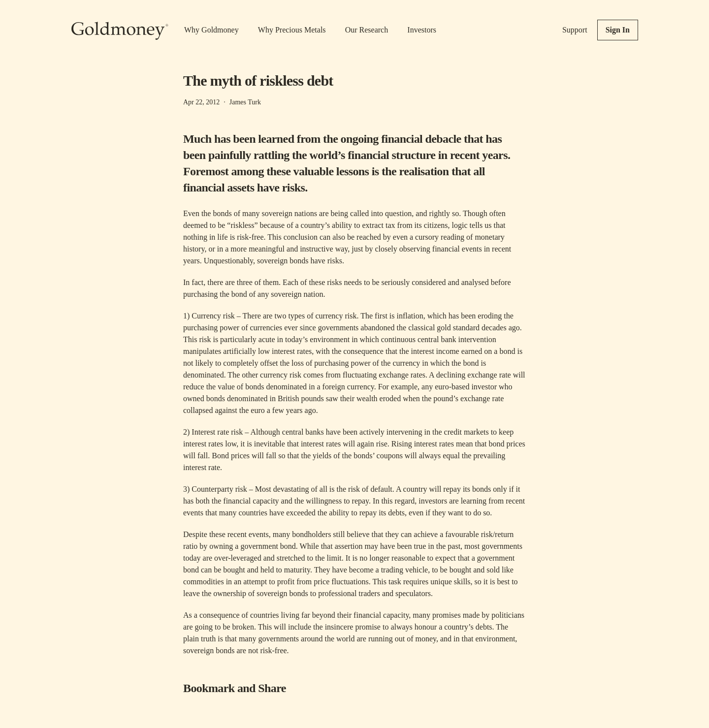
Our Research (367, 30)
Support (575, 30)
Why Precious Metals (292, 30)
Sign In (618, 30)
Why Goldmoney (211, 30)
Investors (422, 30)
